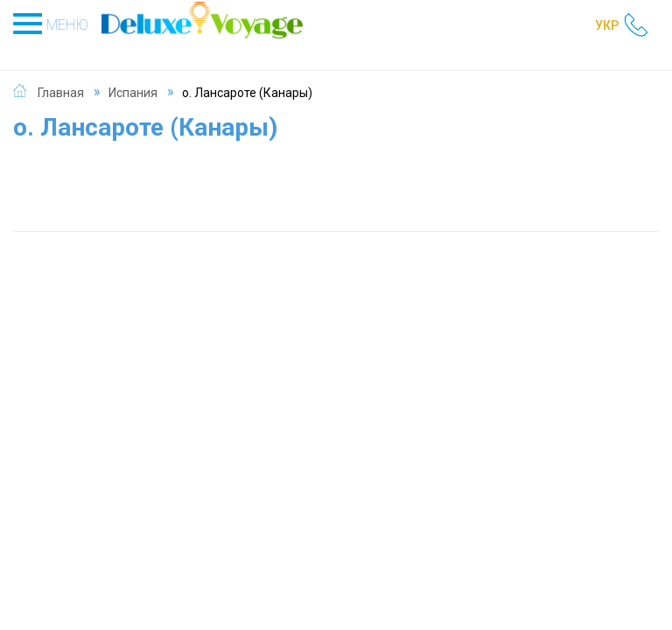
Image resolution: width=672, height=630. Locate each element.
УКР (607, 25)
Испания (133, 93)
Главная (61, 93)
